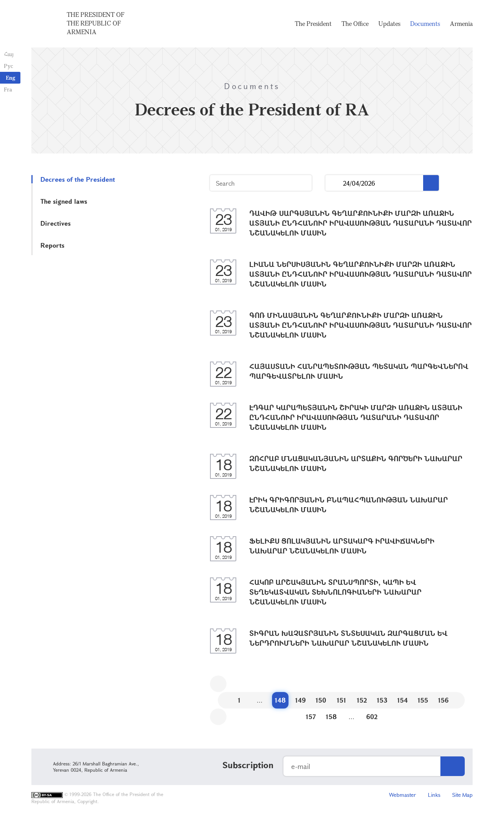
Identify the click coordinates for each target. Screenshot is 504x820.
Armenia (461, 24)
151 (341, 700)
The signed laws (64, 201)
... (334, 183)
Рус (8, 66)
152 (362, 700)
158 (331, 717)
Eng (11, 78)
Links (434, 795)
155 (423, 700)
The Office (355, 24)
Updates (389, 24)
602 (372, 717)
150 (321, 700)
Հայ (9, 54)
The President (313, 24)
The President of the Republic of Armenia (96, 23)
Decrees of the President (78, 179)
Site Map (462, 795)
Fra (8, 89)
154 (403, 700)
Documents (425, 24)
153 (382, 700)
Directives (56, 223)
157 (311, 717)
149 (300, 700)
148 (280, 700)
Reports (52, 245)
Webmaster (403, 795)
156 (443, 700)
